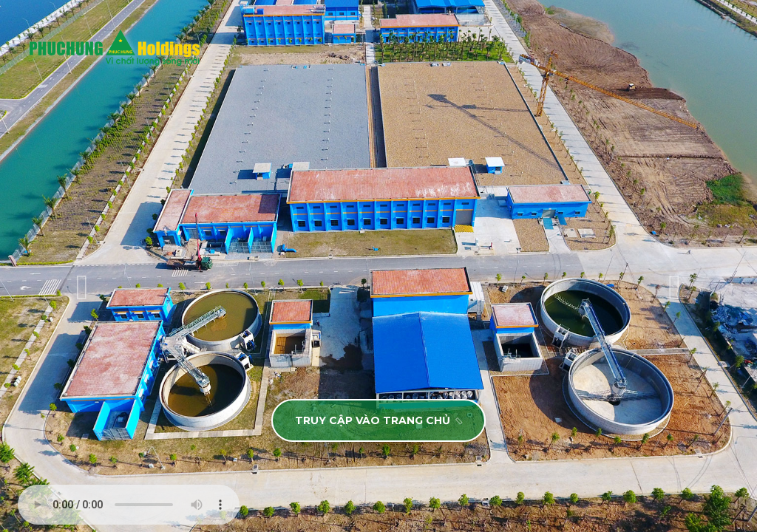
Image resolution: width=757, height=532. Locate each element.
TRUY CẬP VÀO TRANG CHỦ (380, 420)
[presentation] (82, 287)
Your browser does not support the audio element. (129, 505)
